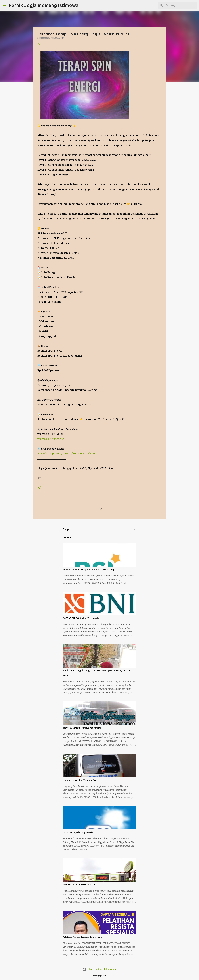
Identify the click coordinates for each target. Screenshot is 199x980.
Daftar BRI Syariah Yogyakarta (78, 832)
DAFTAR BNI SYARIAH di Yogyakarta (81, 618)
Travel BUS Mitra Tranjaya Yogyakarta (82, 728)
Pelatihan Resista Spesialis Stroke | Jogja (83, 937)
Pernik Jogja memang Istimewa (44, 5)
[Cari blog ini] (180, 5)
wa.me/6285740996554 (51, 439)
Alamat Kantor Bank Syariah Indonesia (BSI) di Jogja (89, 570)
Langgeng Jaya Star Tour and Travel (81, 780)
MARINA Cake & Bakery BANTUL (79, 885)
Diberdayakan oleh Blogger (100, 969)
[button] (39, 44)
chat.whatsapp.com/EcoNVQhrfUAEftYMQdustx (66, 454)
